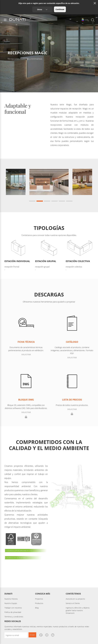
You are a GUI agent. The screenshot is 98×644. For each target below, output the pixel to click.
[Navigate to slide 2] (40, 201)
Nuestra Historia (11, 599)
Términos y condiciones (14, 617)
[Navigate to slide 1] (32, 201)
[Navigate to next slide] (89, 182)
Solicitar (26, 354)
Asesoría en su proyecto (75, 599)
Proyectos (39, 599)
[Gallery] (49, 185)
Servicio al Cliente (73, 603)
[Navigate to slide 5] (62, 201)
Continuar (60, 9)
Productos (39, 603)
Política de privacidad (13, 612)
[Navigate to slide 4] (54, 201)
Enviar (32, 635)
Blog (37, 608)
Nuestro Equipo (11, 603)
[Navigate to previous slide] (9, 182)
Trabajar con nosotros (13, 608)
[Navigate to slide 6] (69, 201)
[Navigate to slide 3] (47, 201)
